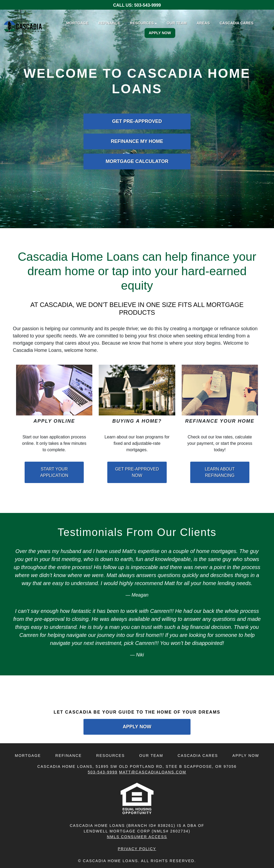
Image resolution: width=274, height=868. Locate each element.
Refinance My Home (137, 141)
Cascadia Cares (237, 23)
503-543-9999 (148, 5)
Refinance (109, 23)
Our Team (177, 23)
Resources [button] (142, 23)
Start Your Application (54, 472)
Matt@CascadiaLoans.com (153, 772)
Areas (203, 23)
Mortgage (77, 23)
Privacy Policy (137, 849)
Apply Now (160, 33)
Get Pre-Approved (137, 121)
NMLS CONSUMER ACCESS (137, 837)
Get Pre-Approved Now (137, 472)
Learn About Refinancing (220, 472)
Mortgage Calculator (137, 161)
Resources (111, 756)
